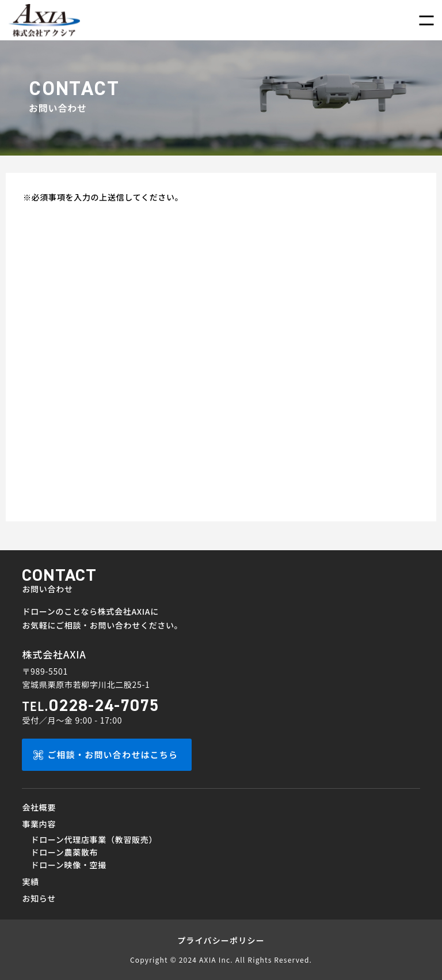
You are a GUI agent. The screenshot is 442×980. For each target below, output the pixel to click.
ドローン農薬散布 (64, 852)
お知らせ (39, 898)
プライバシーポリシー (221, 940)
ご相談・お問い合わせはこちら (113, 754)
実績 (30, 881)
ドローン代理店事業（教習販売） (94, 839)
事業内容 (39, 824)
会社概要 (39, 807)
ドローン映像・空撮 (68, 865)
